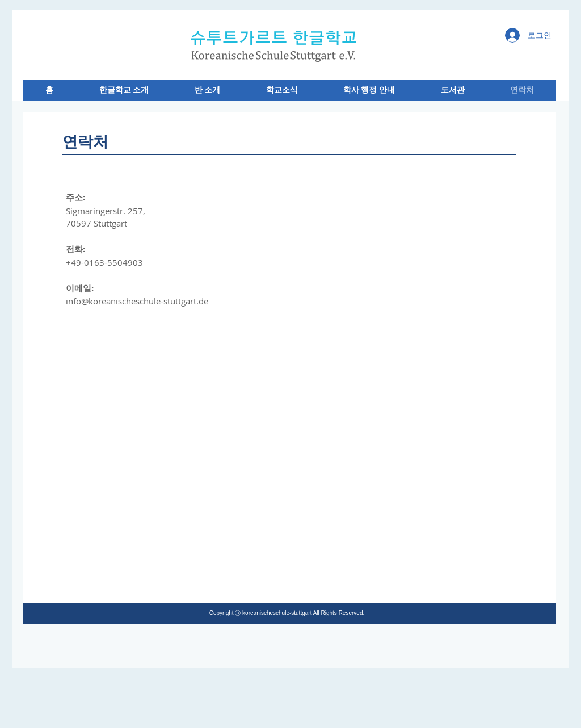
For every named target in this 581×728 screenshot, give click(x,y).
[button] (124, 90)
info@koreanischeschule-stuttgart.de (137, 301)
